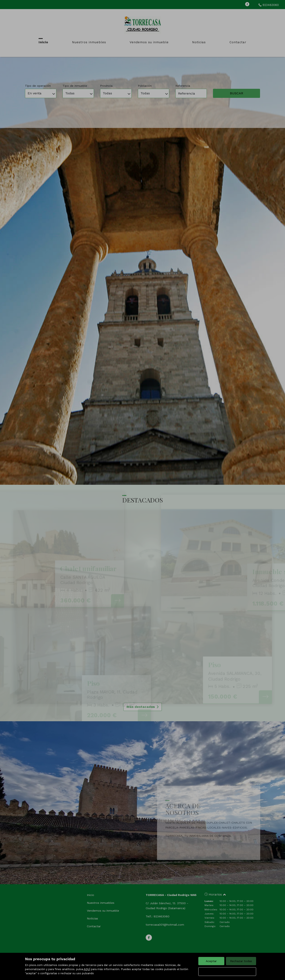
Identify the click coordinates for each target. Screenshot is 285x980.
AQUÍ (87, 969)
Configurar (227, 972)
